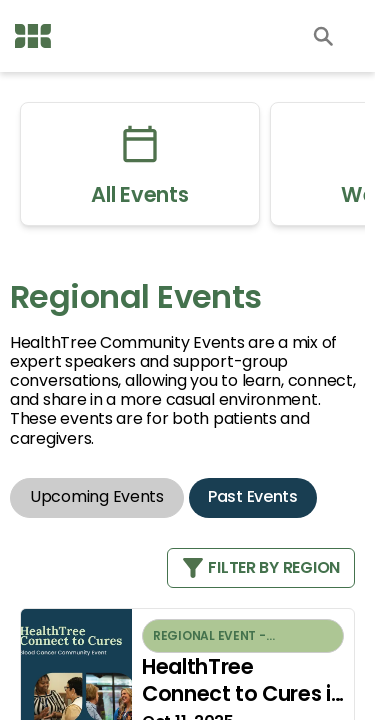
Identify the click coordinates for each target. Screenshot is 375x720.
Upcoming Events (97, 496)
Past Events (253, 496)
